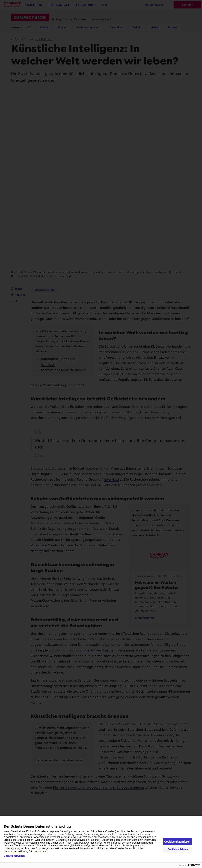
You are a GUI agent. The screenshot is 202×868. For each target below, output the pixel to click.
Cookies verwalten (14, 856)
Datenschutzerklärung (16, 851)
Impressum (41, 851)
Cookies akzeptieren (177, 842)
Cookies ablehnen (178, 849)
